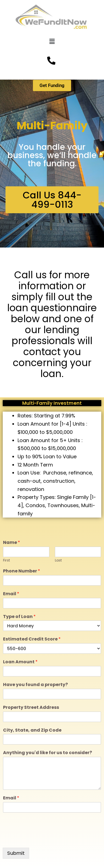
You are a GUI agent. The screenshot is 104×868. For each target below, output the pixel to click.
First (6, 561)
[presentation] (44, 839)
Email (11, 594)
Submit (16, 853)
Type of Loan (19, 617)
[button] (52, 41)
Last (58, 561)
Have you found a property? (35, 685)
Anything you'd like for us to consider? (47, 753)
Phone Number (22, 571)
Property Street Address (31, 708)
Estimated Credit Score (32, 639)
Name (12, 543)
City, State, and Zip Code (32, 730)
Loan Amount (20, 662)
